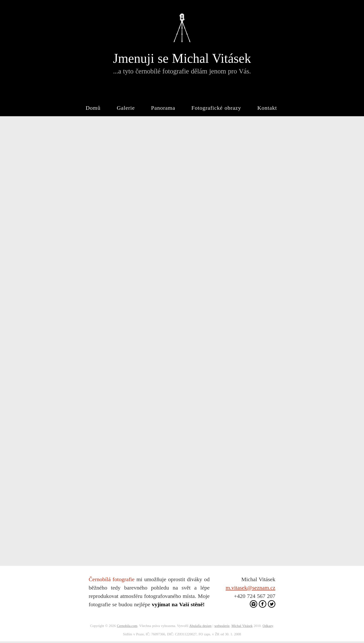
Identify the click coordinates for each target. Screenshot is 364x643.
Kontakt (267, 108)
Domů (93, 108)
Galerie (126, 108)
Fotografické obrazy (216, 108)
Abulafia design (200, 626)
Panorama (163, 108)
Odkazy (268, 626)
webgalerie (222, 626)
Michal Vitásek (242, 626)
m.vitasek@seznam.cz (250, 588)
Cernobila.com (127, 626)
